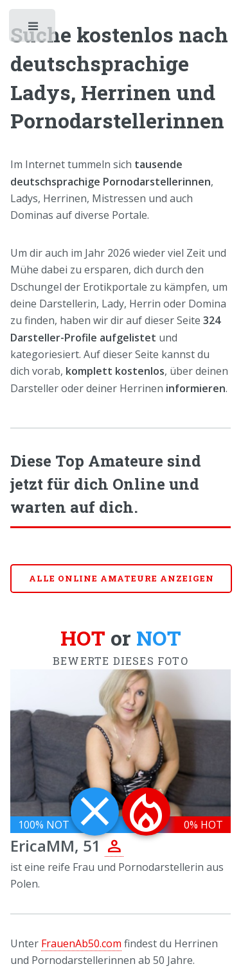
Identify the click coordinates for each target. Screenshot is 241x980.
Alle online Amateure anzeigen (121, 578)
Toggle (33, 29)
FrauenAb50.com (81, 943)
